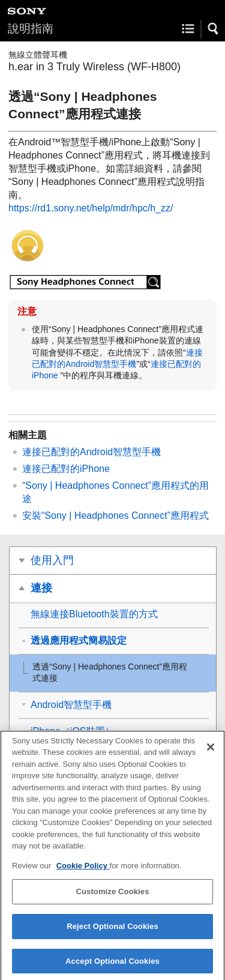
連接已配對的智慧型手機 (91, 452)
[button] (214, 29)
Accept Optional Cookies (112, 966)
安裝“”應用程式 (115, 516)
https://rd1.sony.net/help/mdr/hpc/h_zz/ (91, 208)
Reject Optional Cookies (112, 932)
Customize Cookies (112, 897)
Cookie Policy (83, 871)
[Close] (211, 752)
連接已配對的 (66, 469)
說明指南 (31, 29)
